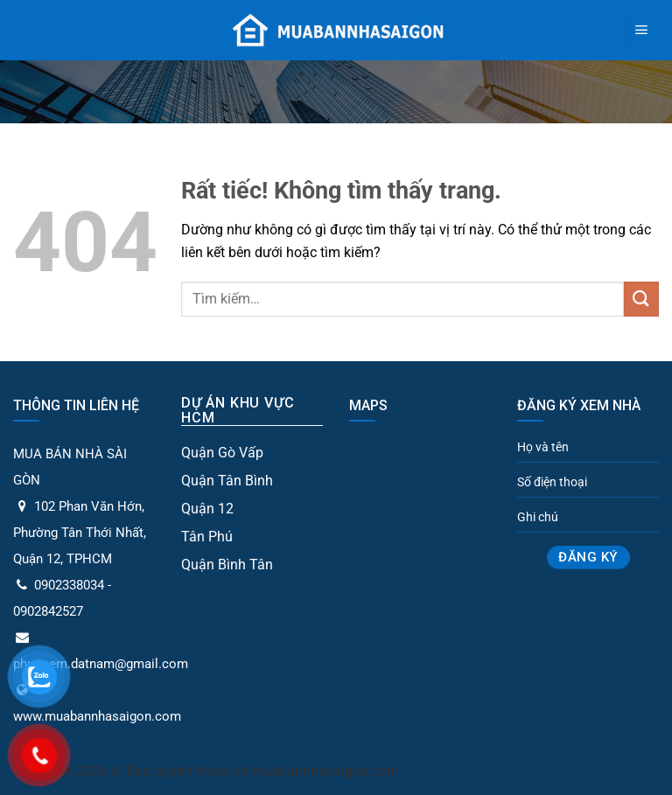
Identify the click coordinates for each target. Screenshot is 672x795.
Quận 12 (207, 509)
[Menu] (642, 31)
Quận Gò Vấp (222, 453)
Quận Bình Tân (227, 565)
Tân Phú (207, 537)
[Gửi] (641, 299)
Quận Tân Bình (227, 481)
